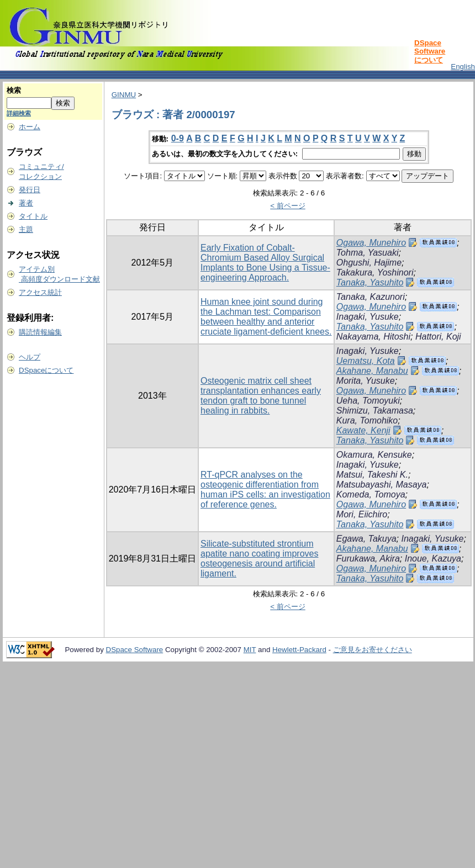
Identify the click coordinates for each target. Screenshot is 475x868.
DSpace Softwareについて (430, 51)
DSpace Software (135, 650)
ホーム (30, 127)
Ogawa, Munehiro (371, 243)
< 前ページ (288, 206)
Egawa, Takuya (366, 539)
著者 (26, 203)
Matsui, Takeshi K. (372, 475)
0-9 (178, 138)
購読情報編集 (40, 332)
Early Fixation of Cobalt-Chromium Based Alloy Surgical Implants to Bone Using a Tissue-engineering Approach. (265, 263)
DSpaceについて (46, 370)
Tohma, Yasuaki (368, 253)
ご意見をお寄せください (373, 650)
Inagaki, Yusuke (368, 317)
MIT (250, 650)
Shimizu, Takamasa (375, 411)
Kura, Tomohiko (367, 420)
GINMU (124, 95)
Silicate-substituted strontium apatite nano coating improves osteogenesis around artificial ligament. (259, 559)
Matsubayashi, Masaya (382, 485)
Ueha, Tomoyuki (368, 401)
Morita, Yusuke (366, 381)
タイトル (33, 216)
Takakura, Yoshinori (375, 272)
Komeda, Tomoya (371, 494)
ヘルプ (30, 357)
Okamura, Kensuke (374, 455)
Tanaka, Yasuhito (370, 282)
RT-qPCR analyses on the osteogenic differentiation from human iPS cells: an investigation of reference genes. (265, 489)
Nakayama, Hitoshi (373, 337)
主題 (26, 229)
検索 (14, 90)
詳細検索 (19, 113)
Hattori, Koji (438, 337)
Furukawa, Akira (368, 559)
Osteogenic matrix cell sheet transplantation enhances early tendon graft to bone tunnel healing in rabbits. (261, 396)
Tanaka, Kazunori (371, 297)
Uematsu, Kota (366, 361)
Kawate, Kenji (363, 430)
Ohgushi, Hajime (369, 263)
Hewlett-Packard (299, 650)
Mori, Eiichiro (362, 514)
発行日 (30, 190)
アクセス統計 (40, 292)
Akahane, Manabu (372, 371)
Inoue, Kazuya (433, 559)
